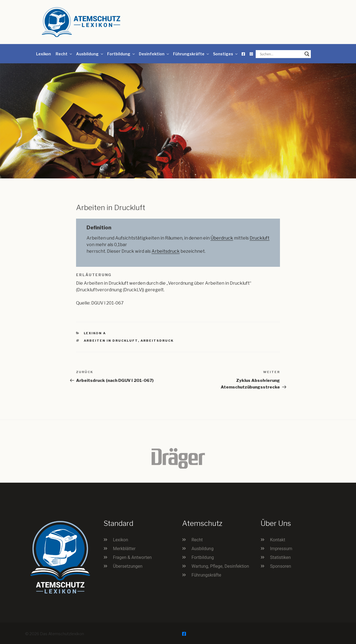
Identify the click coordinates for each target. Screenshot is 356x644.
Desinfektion (154, 54)
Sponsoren (281, 566)
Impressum (281, 549)
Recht (64, 54)
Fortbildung (121, 54)
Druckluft (260, 238)
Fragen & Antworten (132, 557)
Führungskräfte (191, 54)
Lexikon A (95, 333)
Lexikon (44, 54)
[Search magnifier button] (307, 54)
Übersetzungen (128, 566)
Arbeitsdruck (166, 251)
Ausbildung (90, 54)
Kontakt (278, 540)
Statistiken (280, 557)
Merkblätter (124, 549)
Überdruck (222, 238)
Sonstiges (226, 54)
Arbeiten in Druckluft (111, 341)
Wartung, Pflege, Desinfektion (220, 566)
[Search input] (281, 54)
